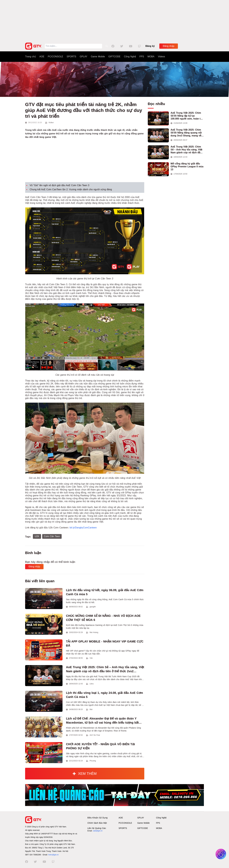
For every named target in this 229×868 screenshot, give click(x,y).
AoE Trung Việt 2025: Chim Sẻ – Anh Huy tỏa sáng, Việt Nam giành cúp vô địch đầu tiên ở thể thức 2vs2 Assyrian (187, 150)
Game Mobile (98, 57)
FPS (142, 57)
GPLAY (84, 57)
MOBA (151, 57)
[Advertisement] (114, 20)
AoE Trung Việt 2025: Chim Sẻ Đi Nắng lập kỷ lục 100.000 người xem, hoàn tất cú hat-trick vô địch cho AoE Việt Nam (187, 116)
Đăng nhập (169, 46)
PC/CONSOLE (55, 57)
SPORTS (71, 57)
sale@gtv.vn (98, 831)
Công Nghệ (130, 57)
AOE (42, 57)
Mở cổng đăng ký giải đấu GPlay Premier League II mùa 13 (187, 167)
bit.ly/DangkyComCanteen (83, 528)
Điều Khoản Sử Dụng (97, 818)
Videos (161, 57)
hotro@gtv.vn (53, 855)
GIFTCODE (114, 57)
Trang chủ (31, 57)
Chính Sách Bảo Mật (97, 823)
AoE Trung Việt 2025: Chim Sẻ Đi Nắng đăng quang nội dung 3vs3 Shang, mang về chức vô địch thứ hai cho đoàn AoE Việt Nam (186, 133)
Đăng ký (150, 46)
